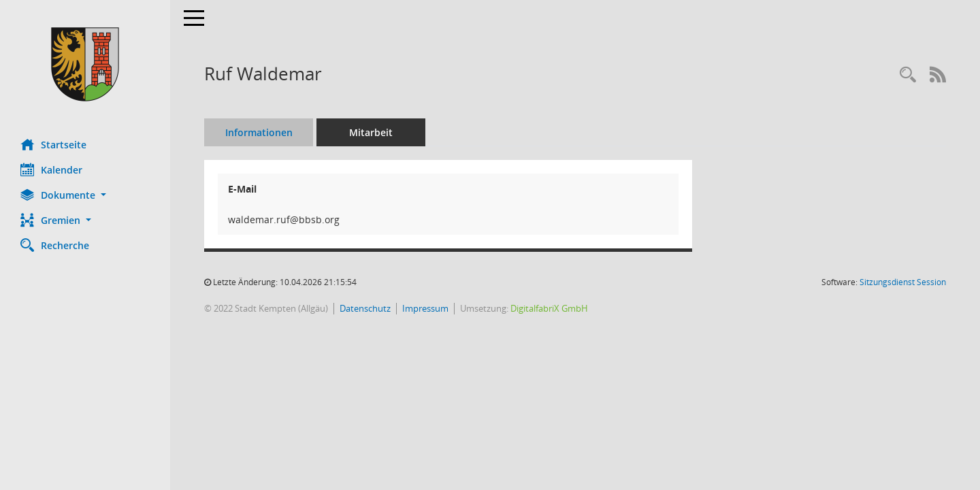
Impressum (425, 308)
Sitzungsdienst (903, 282)
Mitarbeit (371, 132)
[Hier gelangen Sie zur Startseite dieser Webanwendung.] (85, 64)
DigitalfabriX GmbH (549, 308)
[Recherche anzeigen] (908, 75)
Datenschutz (365, 308)
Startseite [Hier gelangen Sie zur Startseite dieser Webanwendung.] (53, 144)
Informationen (259, 132)
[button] (85, 195)
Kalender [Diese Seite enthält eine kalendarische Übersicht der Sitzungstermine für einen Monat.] (51, 169)
